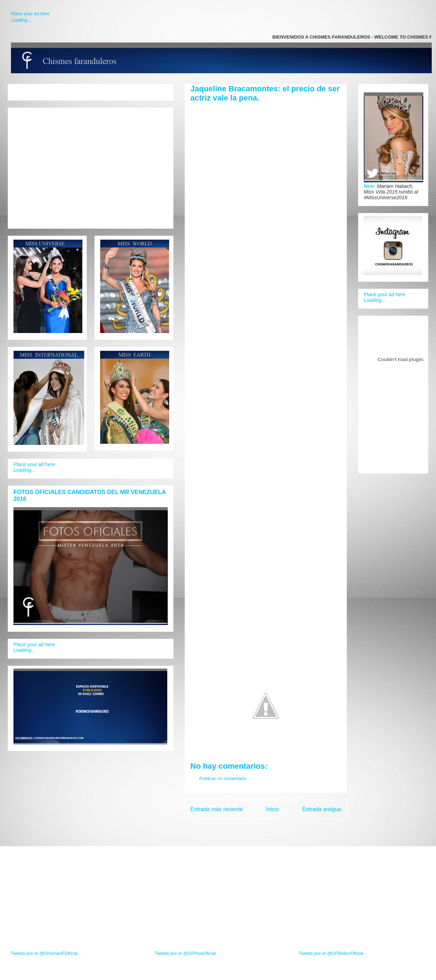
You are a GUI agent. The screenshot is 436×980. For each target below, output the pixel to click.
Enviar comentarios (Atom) (280, 828)
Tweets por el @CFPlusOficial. (186, 953)
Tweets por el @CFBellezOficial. (331, 953)
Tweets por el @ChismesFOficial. (45, 953)
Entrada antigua (322, 809)
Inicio (272, 809)
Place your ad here (30, 14)
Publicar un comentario (223, 778)
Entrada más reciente (217, 809)
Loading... (21, 20)
